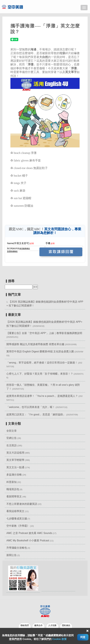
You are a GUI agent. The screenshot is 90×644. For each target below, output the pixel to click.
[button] (23, 578)
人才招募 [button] (52, 627)
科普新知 (12, 482)
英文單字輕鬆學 (15, 460)
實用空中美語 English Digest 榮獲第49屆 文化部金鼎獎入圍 (40, 351)
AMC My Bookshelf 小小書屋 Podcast (28, 540)
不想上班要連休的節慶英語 (22, 504)
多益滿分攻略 (14, 475)
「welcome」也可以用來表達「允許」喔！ (31, 407)
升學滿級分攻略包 (17, 548)
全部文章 (12, 431)
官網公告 (12, 438)
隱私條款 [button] (67, 627)
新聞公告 (12, 555)
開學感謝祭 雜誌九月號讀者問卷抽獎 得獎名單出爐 (35, 344)
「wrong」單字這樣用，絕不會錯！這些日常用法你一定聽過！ (42, 363)
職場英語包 (13, 489)
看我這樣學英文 (15, 511)
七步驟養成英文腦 (17, 519)
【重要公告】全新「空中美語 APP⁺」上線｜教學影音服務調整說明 (44, 333)
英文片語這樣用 (15, 453)
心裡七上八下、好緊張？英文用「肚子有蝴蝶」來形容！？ (40, 374)
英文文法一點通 (15, 467)
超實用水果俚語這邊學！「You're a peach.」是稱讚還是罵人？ (42, 396)
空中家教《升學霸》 (18, 526)
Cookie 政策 (59, 639)
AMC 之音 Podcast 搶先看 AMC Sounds (29, 533)
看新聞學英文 (14, 496)
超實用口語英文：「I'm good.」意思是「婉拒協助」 (36, 414)
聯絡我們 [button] (25, 627)
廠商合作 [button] (38, 627)
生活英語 (12, 445)
